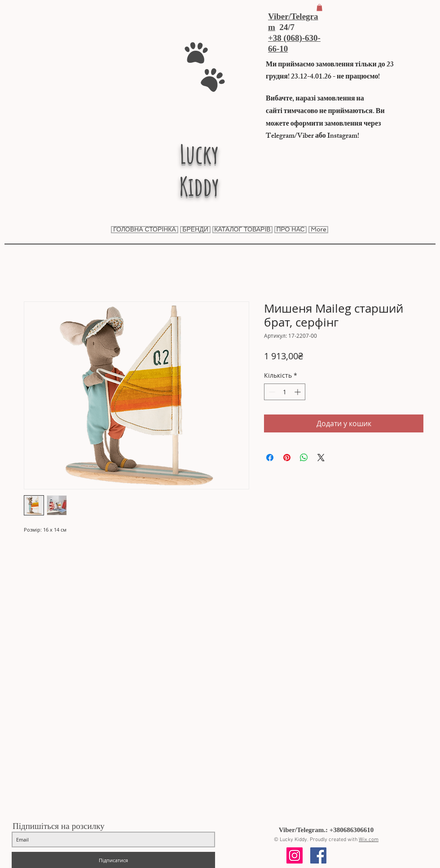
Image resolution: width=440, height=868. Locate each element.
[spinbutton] (285, 392)
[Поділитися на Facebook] (270, 458)
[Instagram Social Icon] (295, 855)
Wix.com (369, 840)
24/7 (285, 27)
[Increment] (298, 392)
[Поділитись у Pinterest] (287, 458)
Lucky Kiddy (199, 170)
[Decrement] (271, 392)
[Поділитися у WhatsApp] (304, 458)
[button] (319, 8)
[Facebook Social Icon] (318, 855)
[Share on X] (321, 458)
